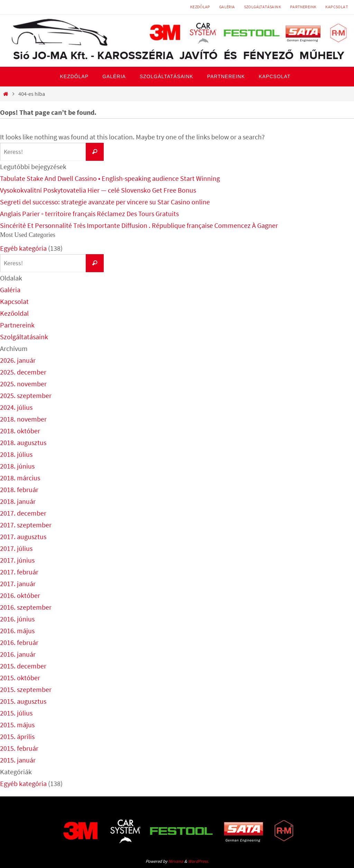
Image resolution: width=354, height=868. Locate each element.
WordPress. (198, 861)
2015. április (17, 736)
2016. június (17, 619)
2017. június (17, 560)
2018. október (20, 431)
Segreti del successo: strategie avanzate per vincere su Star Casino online (105, 202)
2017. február (19, 572)
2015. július (16, 713)
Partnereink (303, 7)
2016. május (17, 631)
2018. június (17, 466)
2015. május (17, 725)
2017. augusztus (23, 537)
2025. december (23, 372)
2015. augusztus (23, 701)
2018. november (23, 419)
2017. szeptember (26, 525)
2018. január (18, 501)
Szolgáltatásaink (263, 7)
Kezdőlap (200, 7)
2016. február (19, 642)
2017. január (18, 584)
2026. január (18, 360)
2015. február (19, 748)
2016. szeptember (26, 607)
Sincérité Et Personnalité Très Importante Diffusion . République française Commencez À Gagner (139, 225)
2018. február (19, 490)
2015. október (20, 678)
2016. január (18, 654)
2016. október (20, 595)
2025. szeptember (26, 395)
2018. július (16, 454)
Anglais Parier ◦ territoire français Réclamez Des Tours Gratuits (89, 214)
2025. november (23, 384)
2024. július (16, 407)
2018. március (20, 478)
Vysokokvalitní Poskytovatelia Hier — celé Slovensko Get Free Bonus (98, 190)
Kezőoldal (14, 313)
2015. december (23, 666)
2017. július (16, 548)
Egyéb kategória (23, 248)
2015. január (18, 760)
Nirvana (176, 861)
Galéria (227, 7)
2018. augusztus (23, 442)
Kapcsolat (337, 7)
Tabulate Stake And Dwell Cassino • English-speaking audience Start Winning (110, 178)
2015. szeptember (26, 689)
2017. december (23, 513)
